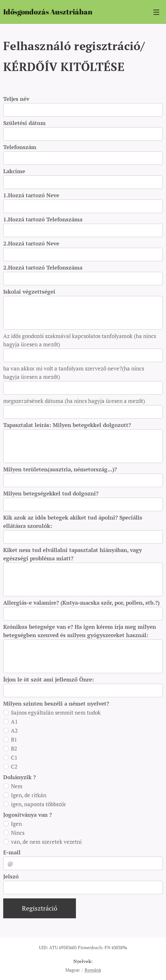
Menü (156, 12)
